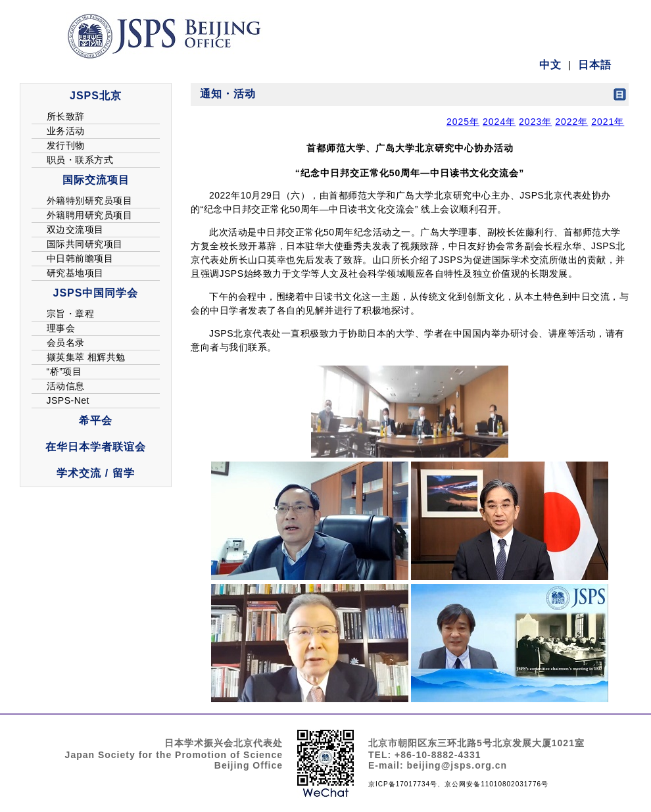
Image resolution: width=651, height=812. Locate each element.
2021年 (608, 122)
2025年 (463, 122)
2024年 (499, 122)
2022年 (571, 122)
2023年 (535, 122)
